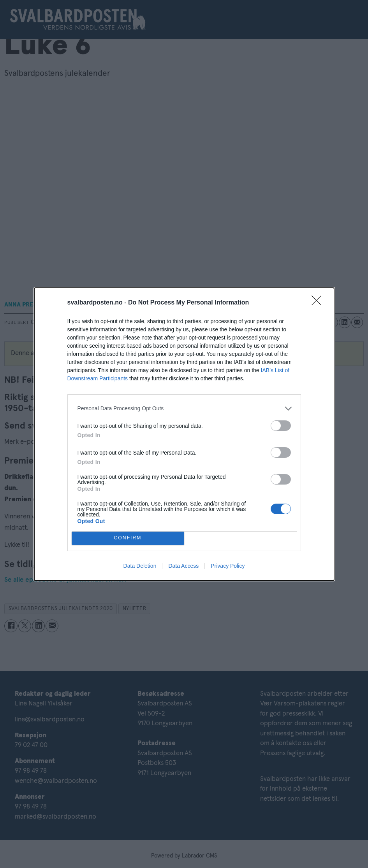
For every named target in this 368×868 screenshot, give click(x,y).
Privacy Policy (228, 566)
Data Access (183, 566)
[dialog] (184, 434)
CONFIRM (128, 538)
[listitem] (184, 409)
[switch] (281, 426)
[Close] (319, 303)
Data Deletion (140, 566)
